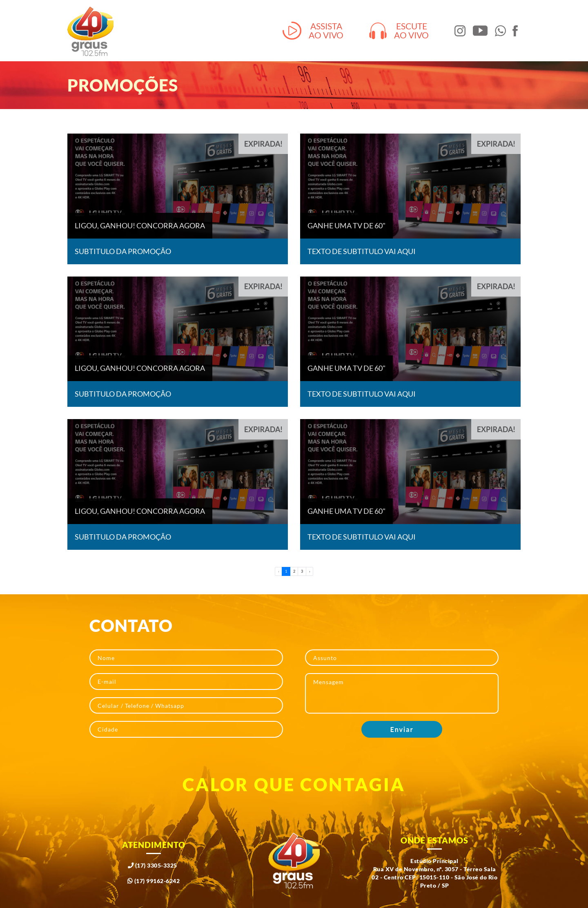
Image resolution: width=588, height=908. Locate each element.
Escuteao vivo (399, 31)
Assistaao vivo (313, 31)
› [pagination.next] (310, 571)
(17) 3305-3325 (153, 865)
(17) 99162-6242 (154, 881)
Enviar (402, 729)
